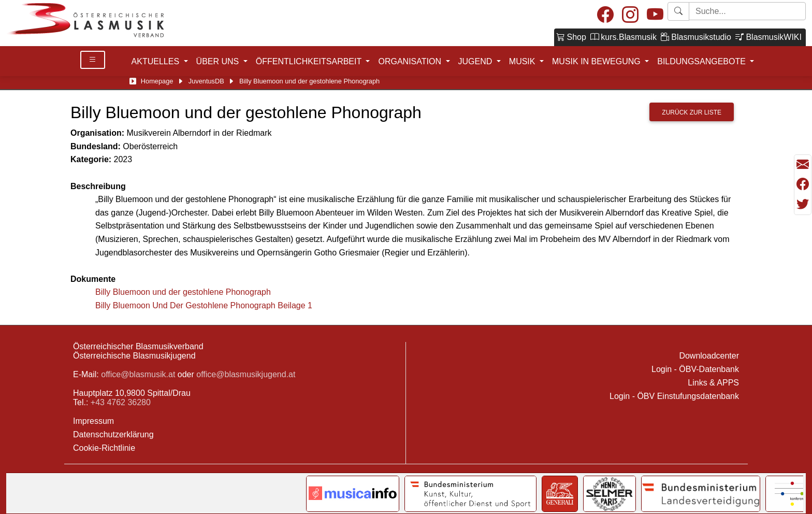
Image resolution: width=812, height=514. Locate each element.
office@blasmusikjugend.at (246, 374)
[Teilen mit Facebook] (803, 184)
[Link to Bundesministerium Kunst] (470, 494)
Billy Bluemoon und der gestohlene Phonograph (183, 292)
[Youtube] (655, 15)
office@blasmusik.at (138, 374)
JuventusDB (206, 81)
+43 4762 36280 (121, 402)
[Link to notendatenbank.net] (353, 494)
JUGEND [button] (476, 61)
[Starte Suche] (747, 11)
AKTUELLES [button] (157, 61)
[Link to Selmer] (610, 494)
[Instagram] (630, 15)
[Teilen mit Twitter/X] (803, 204)
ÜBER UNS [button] (219, 61)
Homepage (157, 81)
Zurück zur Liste (692, 112)
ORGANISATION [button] (411, 61)
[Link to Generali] (560, 494)
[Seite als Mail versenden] (803, 165)
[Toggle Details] (93, 60)
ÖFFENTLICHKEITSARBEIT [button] (310, 61)
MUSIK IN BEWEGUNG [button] (597, 61)
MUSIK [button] (523, 61)
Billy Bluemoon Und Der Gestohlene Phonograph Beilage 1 (204, 305)
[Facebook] (605, 15)
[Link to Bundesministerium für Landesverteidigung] (701, 494)
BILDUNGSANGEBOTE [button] (702, 61)
